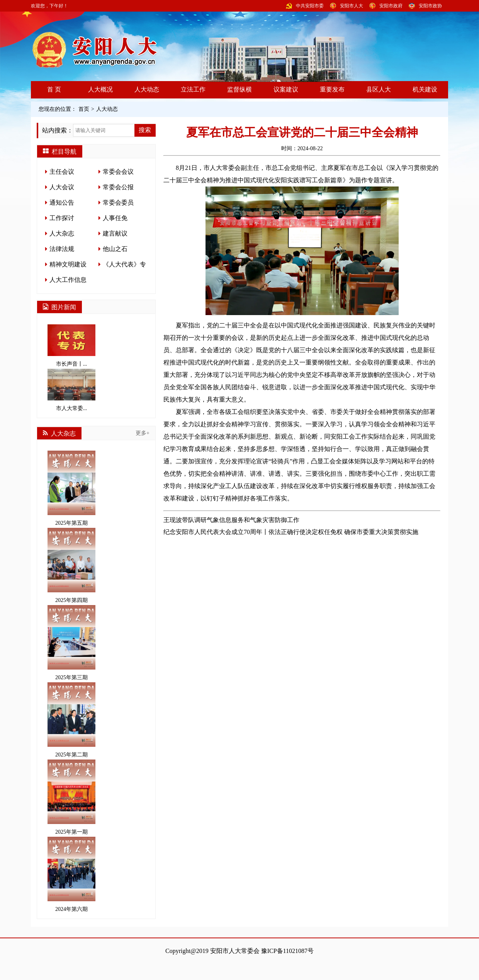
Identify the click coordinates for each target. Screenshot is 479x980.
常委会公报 (118, 187)
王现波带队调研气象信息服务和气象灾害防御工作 (231, 520)
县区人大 (379, 89)
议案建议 (286, 89)
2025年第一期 (71, 797)
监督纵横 (239, 89)
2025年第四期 (71, 565)
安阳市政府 (391, 6)
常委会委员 (118, 203)
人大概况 (100, 89)
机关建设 (425, 89)
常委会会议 (118, 172)
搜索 (145, 130)
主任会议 (62, 172)
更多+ (143, 433)
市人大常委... (71, 390)
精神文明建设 (68, 264)
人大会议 (62, 187)
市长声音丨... (71, 346)
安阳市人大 (352, 6)
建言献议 (115, 233)
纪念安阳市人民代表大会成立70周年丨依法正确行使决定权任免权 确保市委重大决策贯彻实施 (291, 532)
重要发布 (332, 89)
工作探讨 (62, 218)
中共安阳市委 (310, 6)
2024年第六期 (71, 874)
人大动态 (147, 89)
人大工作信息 (68, 280)
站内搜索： (58, 130)
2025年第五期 (71, 488)
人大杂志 (62, 233)
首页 (84, 109)
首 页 (54, 89)
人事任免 (115, 218)
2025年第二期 (71, 720)
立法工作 (193, 89)
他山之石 (115, 249)
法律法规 (62, 249)
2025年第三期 (71, 643)
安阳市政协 (430, 6)
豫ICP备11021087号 (287, 951)
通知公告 (62, 203)
